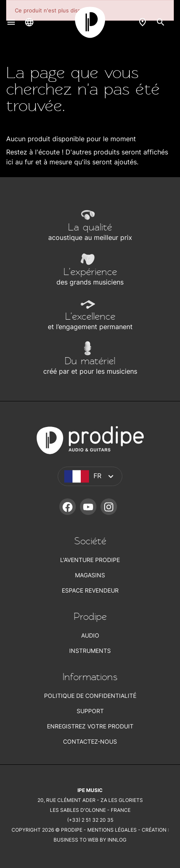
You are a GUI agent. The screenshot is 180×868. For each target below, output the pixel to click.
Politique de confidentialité (90, 696)
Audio (90, 635)
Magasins (90, 575)
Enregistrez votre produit (90, 726)
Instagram (109, 507)
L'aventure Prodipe (90, 560)
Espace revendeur (90, 590)
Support (90, 711)
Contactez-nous (90, 741)
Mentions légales (112, 830)
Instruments (90, 651)
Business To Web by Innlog (90, 840)
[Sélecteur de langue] (29, 22)
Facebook (68, 507)
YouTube (88, 507)
